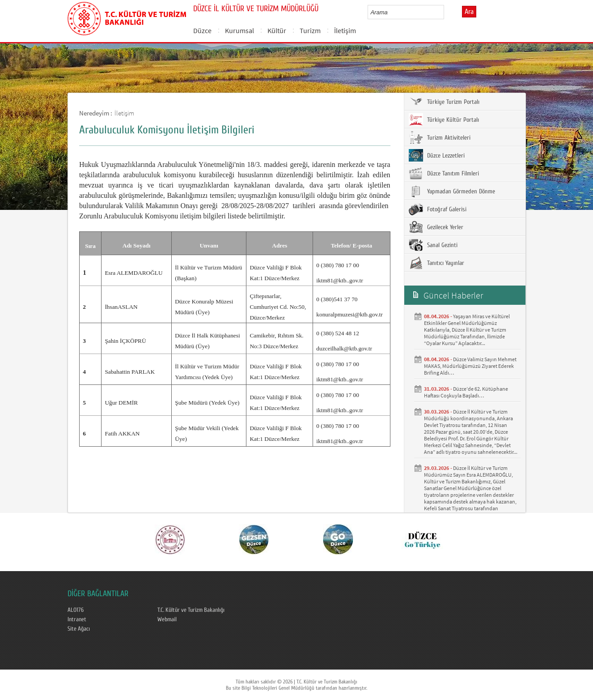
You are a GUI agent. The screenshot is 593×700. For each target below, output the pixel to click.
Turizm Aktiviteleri (440, 137)
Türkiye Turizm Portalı (444, 102)
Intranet (77, 619)
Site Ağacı (79, 629)
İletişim (345, 30)
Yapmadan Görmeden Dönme (452, 191)
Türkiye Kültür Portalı (444, 120)
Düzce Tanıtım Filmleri (444, 173)
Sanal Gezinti (433, 245)
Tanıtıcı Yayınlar (436, 263)
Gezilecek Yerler (436, 227)
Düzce (202, 30)
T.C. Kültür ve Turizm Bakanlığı (191, 610)
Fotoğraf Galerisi (438, 209)
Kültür (277, 30)
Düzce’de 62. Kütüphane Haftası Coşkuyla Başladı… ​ (466, 392)
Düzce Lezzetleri (437, 155)
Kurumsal (239, 30)
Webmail (167, 619)
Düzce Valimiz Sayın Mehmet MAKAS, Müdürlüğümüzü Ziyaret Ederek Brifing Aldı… (470, 366)
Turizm (310, 30)
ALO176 (76, 610)
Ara (469, 12)
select (447, 12)
